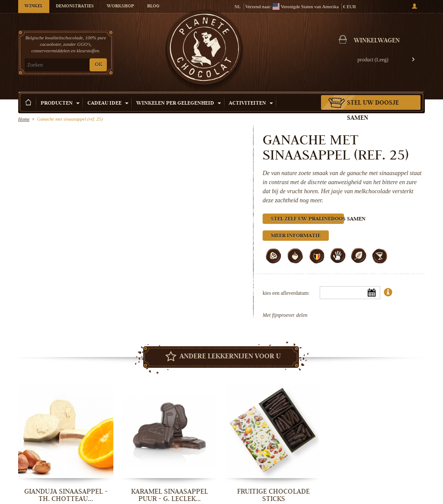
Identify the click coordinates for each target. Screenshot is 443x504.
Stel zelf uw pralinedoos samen (307, 219)
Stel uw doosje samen (373, 111)
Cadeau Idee (108, 104)
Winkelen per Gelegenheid (179, 104)
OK (98, 65)
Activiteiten (251, 104)
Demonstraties (75, 6)
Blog (153, 6)
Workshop (120, 6)
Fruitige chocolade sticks (273, 495)
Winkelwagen (377, 41)
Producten (60, 104)
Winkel (34, 6)
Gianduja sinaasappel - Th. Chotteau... (66, 495)
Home (24, 119)
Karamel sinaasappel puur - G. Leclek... (170, 495)
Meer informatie (296, 236)
